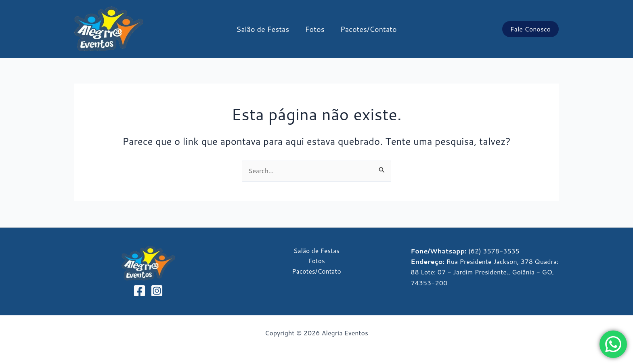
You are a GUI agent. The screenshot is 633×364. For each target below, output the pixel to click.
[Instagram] (157, 291)
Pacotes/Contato (367, 29)
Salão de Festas (264, 29)
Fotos (315, 29)
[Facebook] (139, 291)
